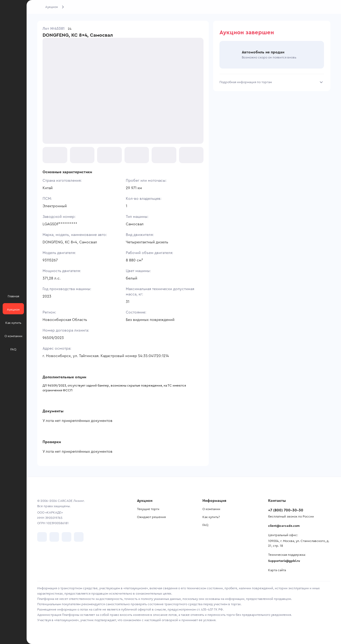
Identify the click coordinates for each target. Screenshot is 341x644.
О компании (211, 509)
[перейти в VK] (42, 537)
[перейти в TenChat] (79, 537)
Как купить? (211, 517)
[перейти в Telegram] (54, 537)
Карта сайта (277, 570)
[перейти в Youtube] (66, 537)
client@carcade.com (284, 526)
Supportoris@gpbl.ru (284, 561)
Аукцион (52, 7)
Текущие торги (148, 509)
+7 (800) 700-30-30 (286, 510)
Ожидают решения (151, 517)
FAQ (205, 525)
